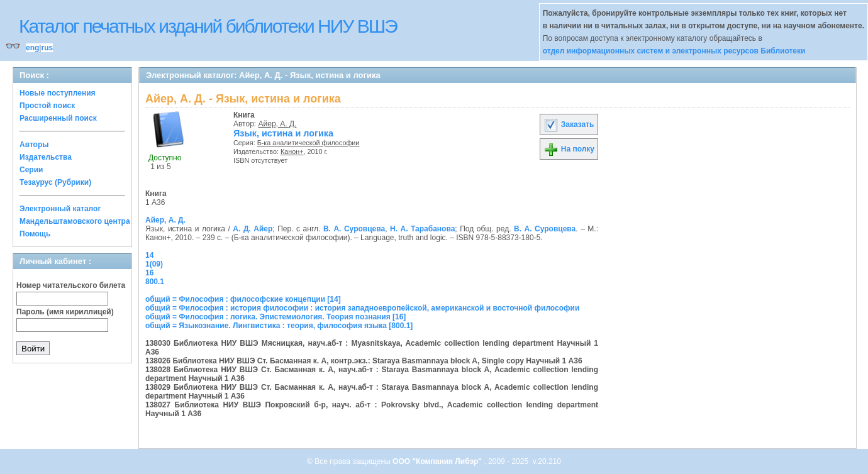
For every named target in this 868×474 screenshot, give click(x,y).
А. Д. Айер (253, 229)
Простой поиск (47, 106)
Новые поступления (58, 93)
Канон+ (292, 152)
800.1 (155, 282)
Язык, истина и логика (283, 133)
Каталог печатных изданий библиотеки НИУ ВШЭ (208, 26)
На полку (569, 149)
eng (32, 48)
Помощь (35, 234)
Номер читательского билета (71, 285)
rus (47, 48)
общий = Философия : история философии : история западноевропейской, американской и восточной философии (362, 308)
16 (149, 273)
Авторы (34, 145)
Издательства (46, 157)
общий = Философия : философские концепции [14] (243, 299)
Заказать (569, 124)
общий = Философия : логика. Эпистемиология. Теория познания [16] (275, 317)
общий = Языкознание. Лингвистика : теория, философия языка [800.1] (279, 326)
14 (149, 255)
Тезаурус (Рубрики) (55, 182)
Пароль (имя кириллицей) (65, 312)
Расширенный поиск (58, 118)
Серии (31, 170)
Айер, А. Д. (278, 124)
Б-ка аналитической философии (309, 143)
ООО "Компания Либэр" (438, 461)
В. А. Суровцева (354, 229)
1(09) (154, 264)
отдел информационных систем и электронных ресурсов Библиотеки (674, 51)
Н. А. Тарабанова (422, 229)
